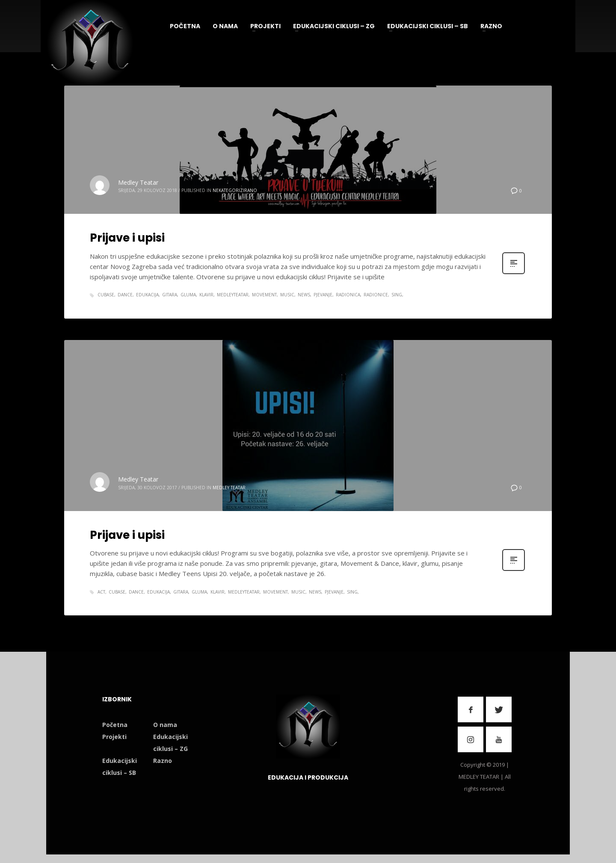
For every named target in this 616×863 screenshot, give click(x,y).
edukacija (147, 295)
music (287, 295)
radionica (348, 295)
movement (264, 295)
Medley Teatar (138, 182)
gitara (170, 295)
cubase (106, 295)
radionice (376, 295)
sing (397, 295)
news (304, 295)
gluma (188, 295)
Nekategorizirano (235, 190)
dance (125, 295)
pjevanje (323, 295)
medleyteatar (233, 295)
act (101, 592)
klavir (206, 295)
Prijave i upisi (127, 238)
